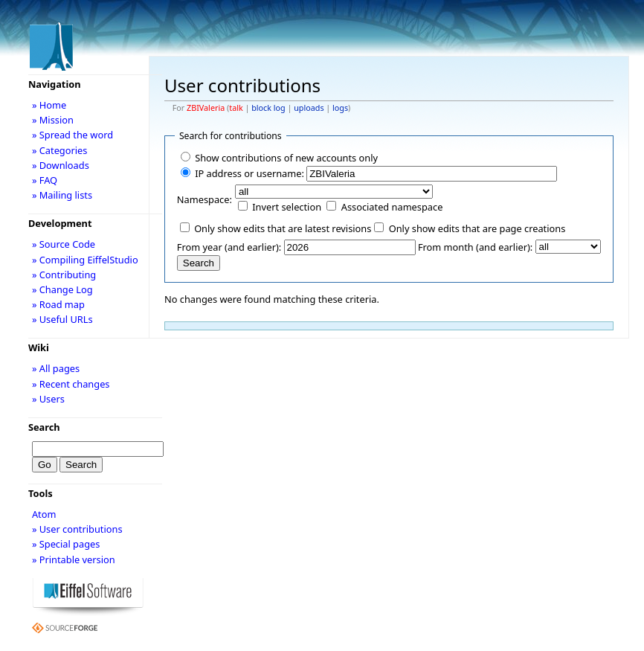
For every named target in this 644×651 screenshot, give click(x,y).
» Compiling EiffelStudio (85, 260)
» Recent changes (71, 384)
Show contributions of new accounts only (286, 158)
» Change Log (62, 289)
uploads (309, 108)
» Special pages (66, 544)
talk (236, 108)
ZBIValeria (206, 108)
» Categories (60, 150)
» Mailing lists (62, 195)
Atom (44, 514)
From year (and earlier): (229, 247)
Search (44, 427)
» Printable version (74, 559)
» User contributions (77, 529)
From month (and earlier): (475, 247)
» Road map (58, 304)
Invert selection (287, 207)
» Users (48, 399)
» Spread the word (73, 135)
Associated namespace (392, 207)
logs (340, 108)
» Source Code (64, 244)
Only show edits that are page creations (477, 228)
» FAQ (45, 180)
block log (268, 108)
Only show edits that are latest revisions (283, 228)
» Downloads (61, 165)
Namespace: (205, 199)
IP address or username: (249, 173)
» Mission (53, 120)
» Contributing (64, 275)
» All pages (56, 368)
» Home (49, 105)
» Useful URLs (62, 319)
